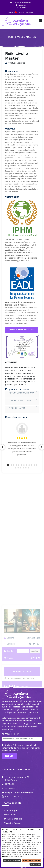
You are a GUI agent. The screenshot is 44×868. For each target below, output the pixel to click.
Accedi (22, 12)
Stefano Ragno (11, 811)
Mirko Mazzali (10, 815)
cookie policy (20, 856)
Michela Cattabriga (13, 819)
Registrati (30, 12)
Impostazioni (35, 864)
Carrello (12, 12)
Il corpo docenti (11, 803)
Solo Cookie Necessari (12, 861)
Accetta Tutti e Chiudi (31, 861)
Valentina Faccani (13, 823)
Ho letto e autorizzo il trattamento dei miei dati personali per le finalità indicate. (21, 748)
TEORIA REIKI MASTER (17, 427)
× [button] (41, 830)
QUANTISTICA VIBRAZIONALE (20, 420)
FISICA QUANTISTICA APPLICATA (21, 412)
